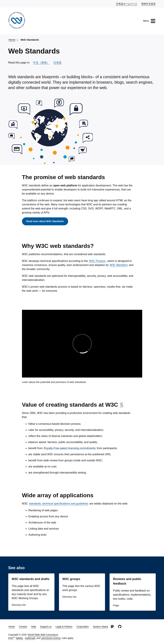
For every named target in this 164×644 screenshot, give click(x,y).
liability (19, 638)
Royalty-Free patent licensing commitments (70, 448)
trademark (30, 638)
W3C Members (119, 265)
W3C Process (97, 261)
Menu (149, 21)
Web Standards (30, 40)
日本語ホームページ (127, 4)
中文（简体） (41, 63)
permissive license (51, 638)
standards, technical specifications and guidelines (59, 504)
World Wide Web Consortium (43, 635)
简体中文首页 (149, 4)
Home (12, 40)
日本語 (57, 63)
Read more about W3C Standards (45, 221)
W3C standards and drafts (31, 579)
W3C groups (71, 579)
